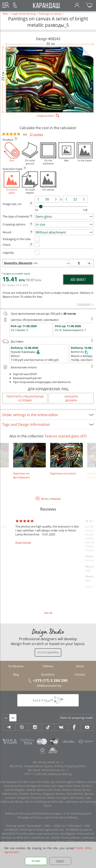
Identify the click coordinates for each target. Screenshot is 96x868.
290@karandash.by (49, 686)
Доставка (47, 341)
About (80, 666)
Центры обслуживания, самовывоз (47, 320)
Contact (80, 674)
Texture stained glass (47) (66, 436)
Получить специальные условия (25, 398)
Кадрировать (48, 116)
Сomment (85, 304)
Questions (48, 674)
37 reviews (36, 134)
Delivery (48, 666)
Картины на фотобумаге (29, 461)
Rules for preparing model (77, 718)
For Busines (16, 666)
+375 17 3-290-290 (35, 774)
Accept (36, 861)
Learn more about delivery (60, 817)
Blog (16, 674)
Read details (23, 543)
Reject (60, 861)
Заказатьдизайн (71, 398)
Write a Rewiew (51, 499)
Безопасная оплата (47, 367)
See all (48, 613)
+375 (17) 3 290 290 (50, 680)
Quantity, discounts (18, 263)
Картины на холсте (67, 459)
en (13, 718)
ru (6, 718)
